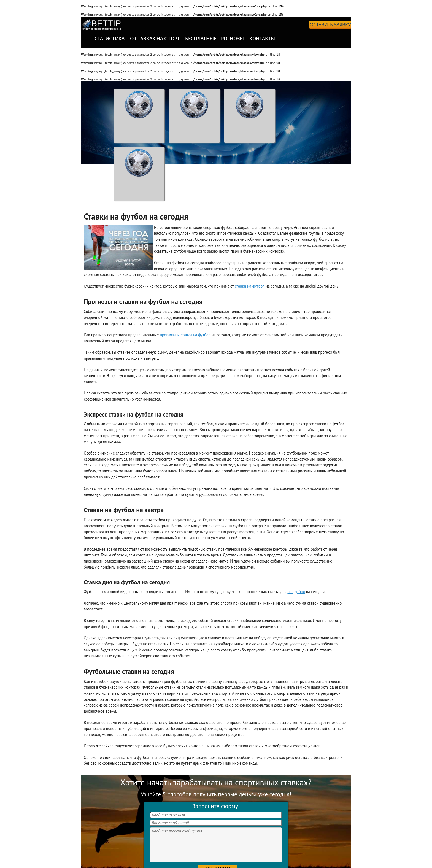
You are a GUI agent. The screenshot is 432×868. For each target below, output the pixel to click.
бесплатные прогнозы (214, 38)
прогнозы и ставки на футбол (185, 335)
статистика (110, 38)
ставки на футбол (250, 286)
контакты (262, 38)
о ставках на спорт (155, 38)
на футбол (296, 592)
